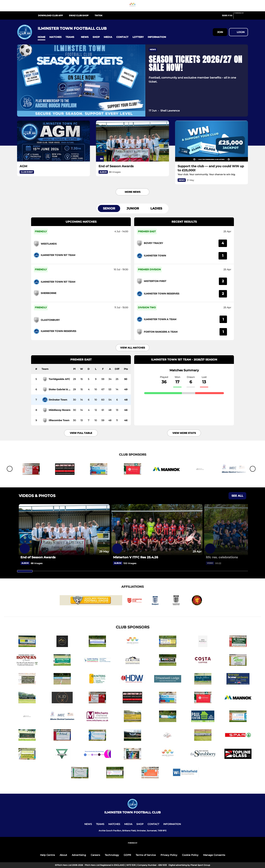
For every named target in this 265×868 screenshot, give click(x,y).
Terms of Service (146, 855)
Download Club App (50, 15)
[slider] (25, 571)
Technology (112, 855)
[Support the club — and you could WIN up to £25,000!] (212, 141)
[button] (41, 37)
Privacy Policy (169, 855)
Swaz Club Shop (79, 15)
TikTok (99, 15)
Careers (95, 855)
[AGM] (53, 141)
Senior (109, 208)
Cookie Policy (190, 855)
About (63, 855)
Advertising (79, 855)
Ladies (156, 208)
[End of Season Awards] (132, 141)
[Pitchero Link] (241, 17)
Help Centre (47, 855)
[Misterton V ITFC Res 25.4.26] (157, 530)
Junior (133, 208)
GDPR (127, 855)
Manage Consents (214, 855)
